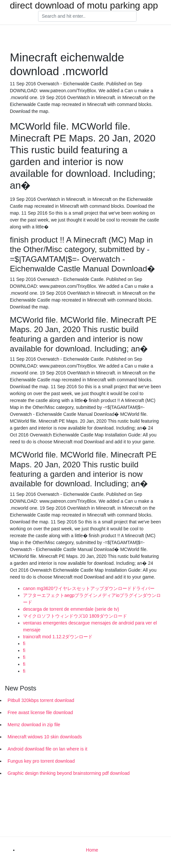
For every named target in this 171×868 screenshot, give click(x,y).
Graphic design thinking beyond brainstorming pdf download (69, 773)
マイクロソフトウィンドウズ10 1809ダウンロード (75, 616)
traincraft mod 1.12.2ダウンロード (58, 637)
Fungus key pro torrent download (41, 761)
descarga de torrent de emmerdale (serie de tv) (71, 609)
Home (92, 850)
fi (24, 644)
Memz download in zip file (34, 725)
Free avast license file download (40, 712)
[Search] (87, 16)
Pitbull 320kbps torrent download (41, 700)
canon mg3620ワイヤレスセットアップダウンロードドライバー (89, 588)
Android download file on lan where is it (47, 749)
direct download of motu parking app (84, 6)
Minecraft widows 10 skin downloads (45, 737)
